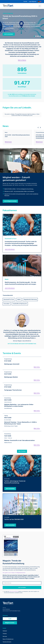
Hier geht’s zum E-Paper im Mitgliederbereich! (14, 571)
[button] (40, 6)
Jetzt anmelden (22, 585)
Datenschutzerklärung (14, 589)
